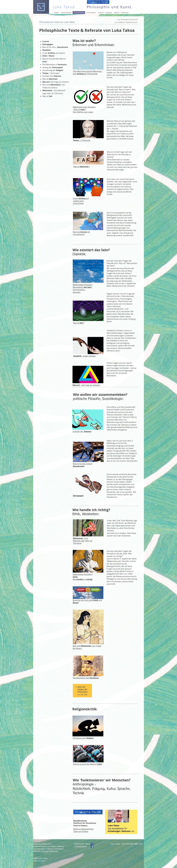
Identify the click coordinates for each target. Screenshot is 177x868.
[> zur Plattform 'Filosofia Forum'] (126, 22)
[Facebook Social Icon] (92, 847)
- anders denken (84, 356)
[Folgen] (92, 844)
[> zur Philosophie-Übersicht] (127, 19)
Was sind (77, 646)
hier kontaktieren (116, 828)
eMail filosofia (39, 861)
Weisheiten (86, 646)
